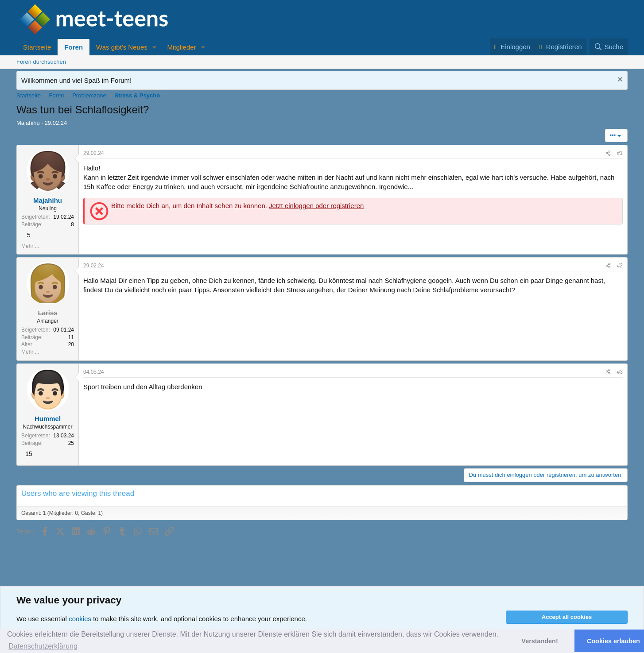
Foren (74, 47)
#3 (620, 372)
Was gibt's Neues (122, 47)
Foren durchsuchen (41, 62)
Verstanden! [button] (539, 641)
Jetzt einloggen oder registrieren (316, 206)
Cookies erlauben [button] (613, 641)
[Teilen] (608, 153)
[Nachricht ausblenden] (619, 80)
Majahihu (28, 123)
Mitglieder (182, 47)
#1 (620, 153)
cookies (80, 619)
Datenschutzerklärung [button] (43, 646)
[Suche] (609, 47)
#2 (620, 266)
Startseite (37, 47)
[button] (155, 47)
